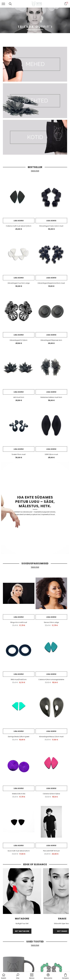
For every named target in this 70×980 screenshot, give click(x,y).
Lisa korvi (19, 221)
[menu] (3, 4)
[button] (18, 976)
